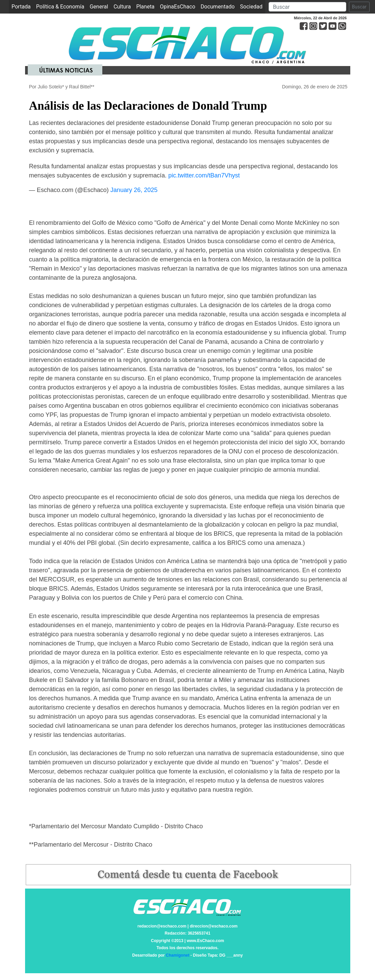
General (99, 7)
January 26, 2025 (134, 190)
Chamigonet (178, 955)
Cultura (122, 7)
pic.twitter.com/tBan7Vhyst (204, 175)
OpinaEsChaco (178, 7)
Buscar (359, 7)
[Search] (307, 7)
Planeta (145, 7)
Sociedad (251, 7)
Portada (23, 6)
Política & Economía (60, 7)
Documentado (217, 7)
